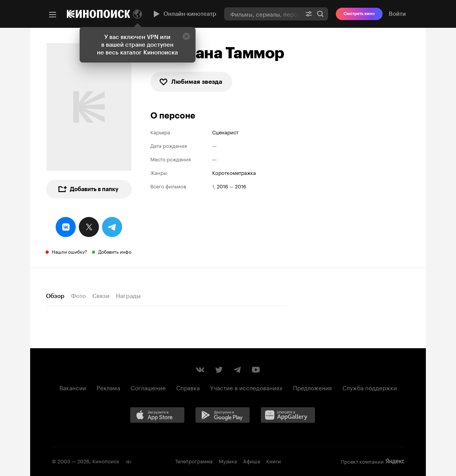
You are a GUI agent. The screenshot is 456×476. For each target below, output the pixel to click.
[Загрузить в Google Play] (225, 416)
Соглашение (148, 387)
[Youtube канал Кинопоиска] (256, 370)
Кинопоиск (106, 461)
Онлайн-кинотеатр (184, 14)
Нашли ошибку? (69, 251)
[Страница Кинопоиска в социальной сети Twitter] (219, 370)
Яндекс (395, 461)
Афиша (252, 461)
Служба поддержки (370, 387)
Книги (274, 461)
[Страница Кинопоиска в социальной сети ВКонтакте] (200, 370)
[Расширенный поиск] (309, 14)
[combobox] (263, 14)
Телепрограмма (194, 461)
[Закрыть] (186, 36)
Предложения (312, 387)
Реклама (108, 387)
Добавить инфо (115, 251)
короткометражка (234, 172)
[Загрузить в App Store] (160, 416)
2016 (222, 186)
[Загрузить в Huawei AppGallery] (291, 416)
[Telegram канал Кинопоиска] (237, 370)
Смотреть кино (359, 14)
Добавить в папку (88, 189)
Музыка (228, 461)
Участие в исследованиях (246, 387)
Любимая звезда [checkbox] (191, 82)
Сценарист (225, 132)
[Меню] (53, 15)
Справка (188, 387)
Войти (397, 14)
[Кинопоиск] (99, 14)
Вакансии (73, 387)
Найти (320, 14)
